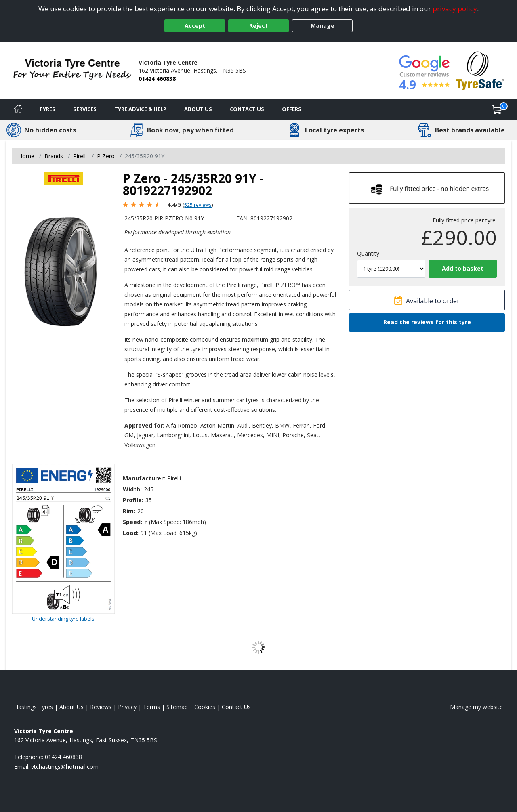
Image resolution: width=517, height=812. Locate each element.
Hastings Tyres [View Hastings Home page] (34, 707)
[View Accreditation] (480, 70)
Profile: (133, 500)
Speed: (132, 522)
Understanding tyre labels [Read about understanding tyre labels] (63, 619)
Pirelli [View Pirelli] (80, 156)
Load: (131, 533)
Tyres (47, 109)
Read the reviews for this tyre (427, 322)
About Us (198, 109)
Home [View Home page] (26, 156)
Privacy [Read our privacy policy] (127, 707)
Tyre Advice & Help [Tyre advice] (140, 109)
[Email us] (65, 767)
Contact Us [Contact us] (247, 109)
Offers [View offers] (292, 109)
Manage (323, 26)
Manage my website (476, 707)
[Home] (18, 109)
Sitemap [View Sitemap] (177, 707)
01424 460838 (157, 79)
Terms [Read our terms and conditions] (151, 707)
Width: (132, 489)
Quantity (368, 253)
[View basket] (497, 109)
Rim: (129, 511)
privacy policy (455, 9)
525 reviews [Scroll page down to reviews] (198, 205)
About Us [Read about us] (71, 707)
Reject (258, 26)
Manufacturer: (144, 478)
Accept (195, 26)
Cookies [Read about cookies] (205, 707)
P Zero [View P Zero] (106, 156)
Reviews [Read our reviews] (101, 707)
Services (85, 109)
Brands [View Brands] (54, 156)
